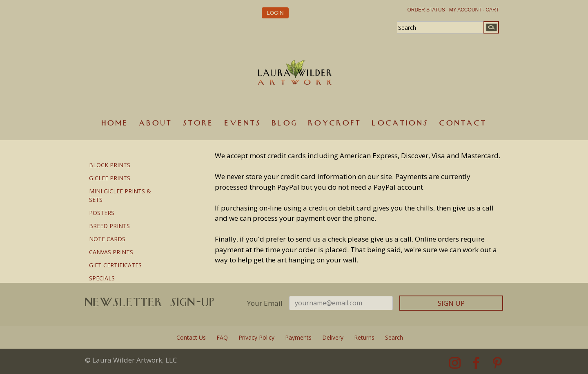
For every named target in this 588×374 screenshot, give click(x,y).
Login (275, 13)
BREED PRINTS (109, 226)
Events (243, 123)
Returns (364, 337)
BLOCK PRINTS (110, 165)
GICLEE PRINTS (110, 178)
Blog (285, 123)
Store (198, 123)
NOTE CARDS (107, 239)
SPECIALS (102, 278)
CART (492, 10)
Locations (400, 123)
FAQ (222, 337)
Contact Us (191, 337)
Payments (298, 337)
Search (394, 337)
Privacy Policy (256, 337)
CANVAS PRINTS (111, 252)
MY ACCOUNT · (467, 10)
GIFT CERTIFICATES (115, 265)
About (156, 123)
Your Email (265, 303)
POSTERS (102, 213)
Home (115, 123)
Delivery (333, 337)
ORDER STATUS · (427, 10)
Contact (463, 123)
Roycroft (335, 123)
